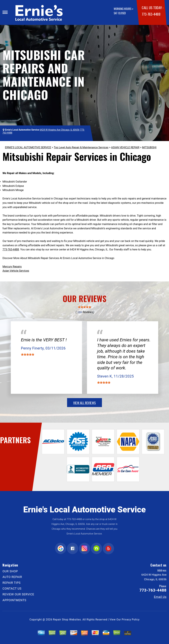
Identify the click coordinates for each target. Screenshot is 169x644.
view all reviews (84, 403)
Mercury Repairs (12, 267)
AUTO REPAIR (12, 577)
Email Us (160, 597)
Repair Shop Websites (67, 620)
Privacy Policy (131, 620)
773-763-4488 (151, 14)
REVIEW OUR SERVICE (18, 594)
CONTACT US (12, 588)
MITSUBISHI (149, 147)
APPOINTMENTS (14, 600)
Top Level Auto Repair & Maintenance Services (81, 147)
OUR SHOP (10, 571)
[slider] (84, 307)
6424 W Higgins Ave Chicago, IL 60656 (60, 130)
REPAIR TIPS (12, 583)
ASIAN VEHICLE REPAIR (125, 147)
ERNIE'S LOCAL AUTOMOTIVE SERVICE (28, 147)
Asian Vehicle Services (16, 271)
